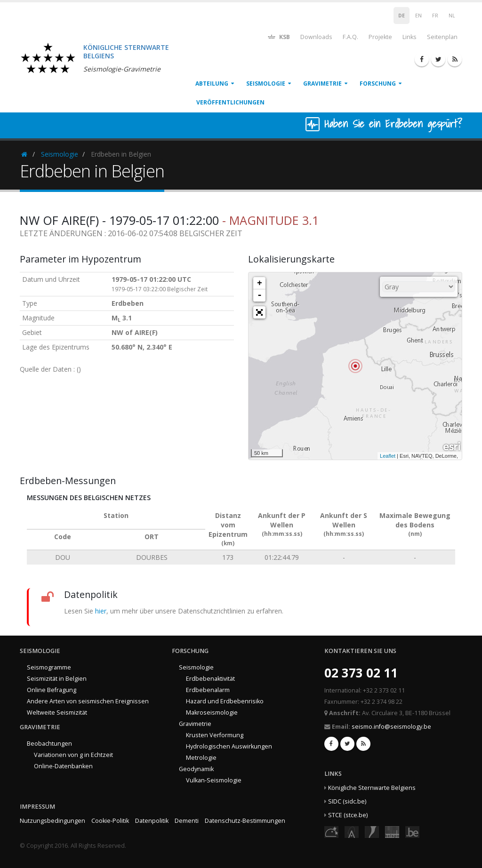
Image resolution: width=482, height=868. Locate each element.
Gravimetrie (322, 84)
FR (435, 16)
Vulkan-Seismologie (214, 780)
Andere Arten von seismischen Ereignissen (88, 701)
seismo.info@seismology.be (391, 727)
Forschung (378, 84)
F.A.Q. (350, 37)
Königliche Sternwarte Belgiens (372, 788)
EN (418, 16)
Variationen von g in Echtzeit (73, 755)
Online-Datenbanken (63, 766)
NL (452, 16)
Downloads (316, 37)
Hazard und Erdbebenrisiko (225, 701)
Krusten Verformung (215, 735)
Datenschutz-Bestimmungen (245, 821)
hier (101, 611)
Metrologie (201, 758)
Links (410, 37)
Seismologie (266, 84)
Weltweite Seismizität (57, 713)
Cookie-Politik (110, 821)
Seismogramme (49, 667)
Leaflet (388, 456)
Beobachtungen (49, 744)
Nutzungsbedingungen (52, 821)
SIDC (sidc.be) (347, 801)
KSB (278, 36)
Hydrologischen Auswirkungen (229, 746)
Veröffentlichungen (230, 102)
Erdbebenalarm (208, 690)
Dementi (187, 821)
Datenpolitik (152, 821)
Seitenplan (442, 37)
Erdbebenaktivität (210, 679)
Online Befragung (52, 690)
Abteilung (212, 84)
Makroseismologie (212, 713)
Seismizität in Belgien (57, 679)
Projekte (380, 37)
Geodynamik (196, 769)
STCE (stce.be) (348, 815)
